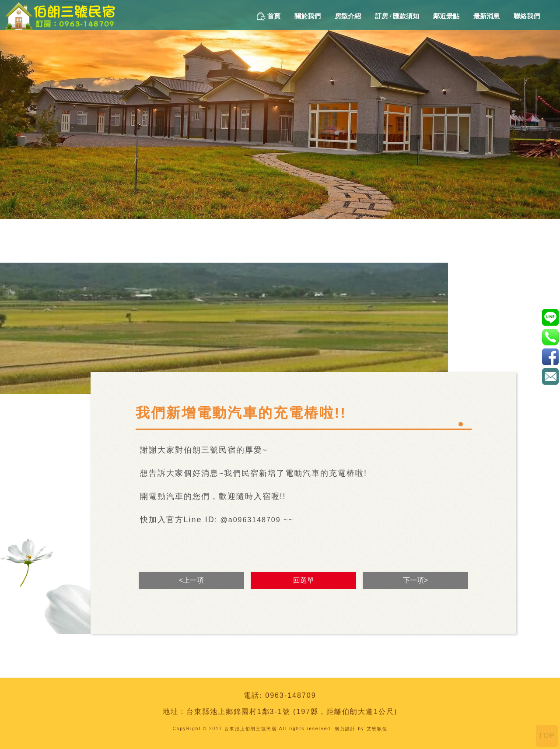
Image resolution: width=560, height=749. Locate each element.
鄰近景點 (446, 16)
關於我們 (308, 16)
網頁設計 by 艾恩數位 (361, 729)
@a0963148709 (550, 317)
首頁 (269, 16)
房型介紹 (348, 16)
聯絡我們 (527, 16)
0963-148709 (290, 695)
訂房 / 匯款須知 (397, 16)
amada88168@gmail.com (550, 376)
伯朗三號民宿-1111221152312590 (550, 357)
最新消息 (486, 16)
